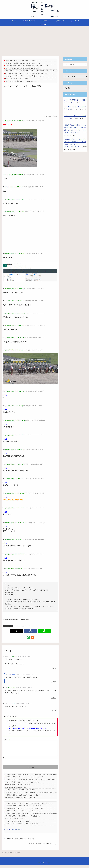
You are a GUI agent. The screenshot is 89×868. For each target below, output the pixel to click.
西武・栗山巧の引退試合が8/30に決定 (16, 790)
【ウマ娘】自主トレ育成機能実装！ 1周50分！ (19, 824)
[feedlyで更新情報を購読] (28, 637)
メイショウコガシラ (20, 626)
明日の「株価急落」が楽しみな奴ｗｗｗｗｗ (18, 787)
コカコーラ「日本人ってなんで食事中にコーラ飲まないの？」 (22, 785)
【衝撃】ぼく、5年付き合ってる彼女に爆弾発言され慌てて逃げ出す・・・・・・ (27, 66)
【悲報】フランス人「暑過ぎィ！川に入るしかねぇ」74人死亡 (22, 68)
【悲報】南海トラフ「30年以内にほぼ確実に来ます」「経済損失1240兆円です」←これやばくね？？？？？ (34, 71)
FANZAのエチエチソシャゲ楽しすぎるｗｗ (17, 78)
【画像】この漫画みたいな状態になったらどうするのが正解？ (22, 798)
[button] (85, 65)
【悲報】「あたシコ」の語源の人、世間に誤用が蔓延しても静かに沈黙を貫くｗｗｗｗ (29, 806)
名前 (5, 761)
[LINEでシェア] (45, 631)
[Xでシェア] (16, 631)
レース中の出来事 (8, 626)
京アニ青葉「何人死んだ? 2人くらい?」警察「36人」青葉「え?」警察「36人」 (27, 73)
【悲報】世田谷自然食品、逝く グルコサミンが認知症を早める (23, 63)
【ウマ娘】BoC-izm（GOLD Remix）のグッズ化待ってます (22, 827)
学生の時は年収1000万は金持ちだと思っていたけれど (20, 800)
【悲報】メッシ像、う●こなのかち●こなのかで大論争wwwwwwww (24, 814)
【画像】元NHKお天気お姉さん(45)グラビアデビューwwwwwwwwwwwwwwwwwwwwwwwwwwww (32, 777)
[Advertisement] (44, 40)
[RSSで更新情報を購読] (32, 637)
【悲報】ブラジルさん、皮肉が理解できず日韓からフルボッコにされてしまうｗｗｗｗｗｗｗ (31, 782)
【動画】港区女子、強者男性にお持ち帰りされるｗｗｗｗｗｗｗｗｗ (24, 811)
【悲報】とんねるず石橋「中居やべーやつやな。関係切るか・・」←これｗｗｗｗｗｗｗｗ (30, 76)
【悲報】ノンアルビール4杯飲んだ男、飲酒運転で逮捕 (20, 793)
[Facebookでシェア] (30, 631)
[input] (75, 65)
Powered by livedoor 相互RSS (14, 832)
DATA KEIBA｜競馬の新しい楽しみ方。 (16, 821)
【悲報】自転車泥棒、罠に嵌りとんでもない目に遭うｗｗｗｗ (22, 81)
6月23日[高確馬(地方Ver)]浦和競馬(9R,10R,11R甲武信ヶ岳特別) (23, 819)
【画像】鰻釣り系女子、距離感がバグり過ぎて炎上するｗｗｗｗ (23, 808)
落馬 (29, 626)
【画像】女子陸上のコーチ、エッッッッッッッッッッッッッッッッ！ (24, 780)
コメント (7, 740)
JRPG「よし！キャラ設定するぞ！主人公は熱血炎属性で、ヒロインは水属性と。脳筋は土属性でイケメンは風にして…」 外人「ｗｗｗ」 (43, 795)
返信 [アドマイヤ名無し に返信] (54, 668)
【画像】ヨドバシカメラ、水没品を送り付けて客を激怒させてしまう (24, 60)
